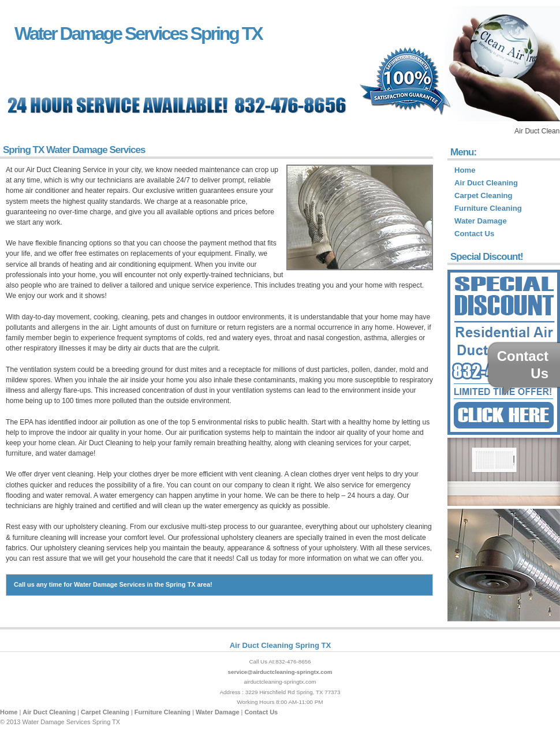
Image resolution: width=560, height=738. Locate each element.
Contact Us (474, 234)
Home (465, 170)
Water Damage (481, 221)
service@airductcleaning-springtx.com (280, 672)
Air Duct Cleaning (486, 183)
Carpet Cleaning (484, 195)
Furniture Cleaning (488, 208)
